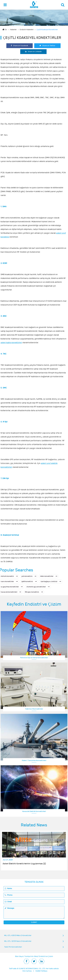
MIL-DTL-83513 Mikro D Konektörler (18, 935)
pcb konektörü (29, 576)
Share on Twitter (47, 46)
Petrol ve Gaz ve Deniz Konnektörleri (34, 658)
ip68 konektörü (29, 582)
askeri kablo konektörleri (11, 343)
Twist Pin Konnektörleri (13, 947)
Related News (34, 825)
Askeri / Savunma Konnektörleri (34, 760)
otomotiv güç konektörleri (38, 587)
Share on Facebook (19, 46)
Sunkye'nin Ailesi (31, 956)
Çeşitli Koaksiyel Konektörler (47, 30)
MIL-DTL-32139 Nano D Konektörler (18, 941)
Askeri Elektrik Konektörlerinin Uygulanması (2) (24, 864)
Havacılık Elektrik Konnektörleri (34, 811)
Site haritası (27, 971)
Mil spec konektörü (34, 592)
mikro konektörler (49, 576)
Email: (8, 902)
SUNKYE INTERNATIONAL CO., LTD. (32, 969)
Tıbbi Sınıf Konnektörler (34, 709)
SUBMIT (34, 922)
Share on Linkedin (33, 52)
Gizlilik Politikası (41, 971)
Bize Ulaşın (19, 956)
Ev (6, 30)
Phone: (9, 895)
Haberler (13, 30)
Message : (10, 908)
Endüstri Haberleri (27, 30)
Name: (8, 888)
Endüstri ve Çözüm (46, 956)
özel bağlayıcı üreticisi (51, 582)
